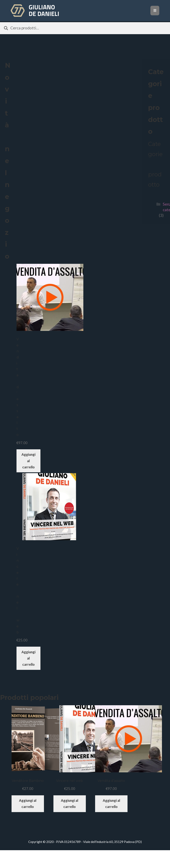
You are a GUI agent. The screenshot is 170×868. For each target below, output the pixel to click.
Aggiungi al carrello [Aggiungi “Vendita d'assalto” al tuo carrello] (28, 461)
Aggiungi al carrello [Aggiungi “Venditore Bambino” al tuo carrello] (28, 804)
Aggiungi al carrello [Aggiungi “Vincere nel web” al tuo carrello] (28, 658)
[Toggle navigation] (155, 10)
